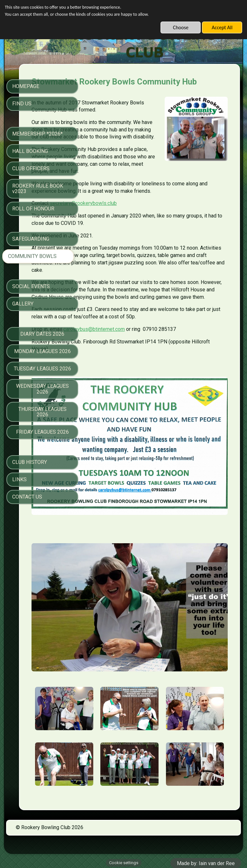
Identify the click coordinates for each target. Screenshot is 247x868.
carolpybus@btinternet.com (151, 392)
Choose (181, 27)
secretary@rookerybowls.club (140, 237)
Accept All (222, 27)
